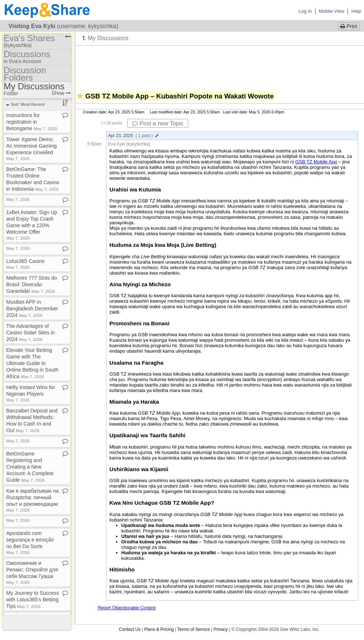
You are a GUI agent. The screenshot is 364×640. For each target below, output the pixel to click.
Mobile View (332, 11)
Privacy (220, 629)
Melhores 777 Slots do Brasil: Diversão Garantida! (32, 284)
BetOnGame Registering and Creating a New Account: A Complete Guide (30, 467)
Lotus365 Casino (25, 264)
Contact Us (130, 629)
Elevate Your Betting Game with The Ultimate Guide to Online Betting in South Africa (32, 363)
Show (61, 93)
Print (349, 26)
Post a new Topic (158, 123)
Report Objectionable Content (127, 608)
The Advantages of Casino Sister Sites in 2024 (30, 333)
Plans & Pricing (159, 629)
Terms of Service (193, 629)
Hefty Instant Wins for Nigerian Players (31, 393)
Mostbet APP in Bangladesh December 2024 (32, 309)
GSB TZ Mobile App (316, 162)
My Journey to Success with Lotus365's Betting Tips (33, 600)
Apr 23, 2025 (133, 136)
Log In (305, 11)
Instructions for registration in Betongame (32, 122)
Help (356, 11)
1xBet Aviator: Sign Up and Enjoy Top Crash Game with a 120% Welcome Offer (32, 225)
